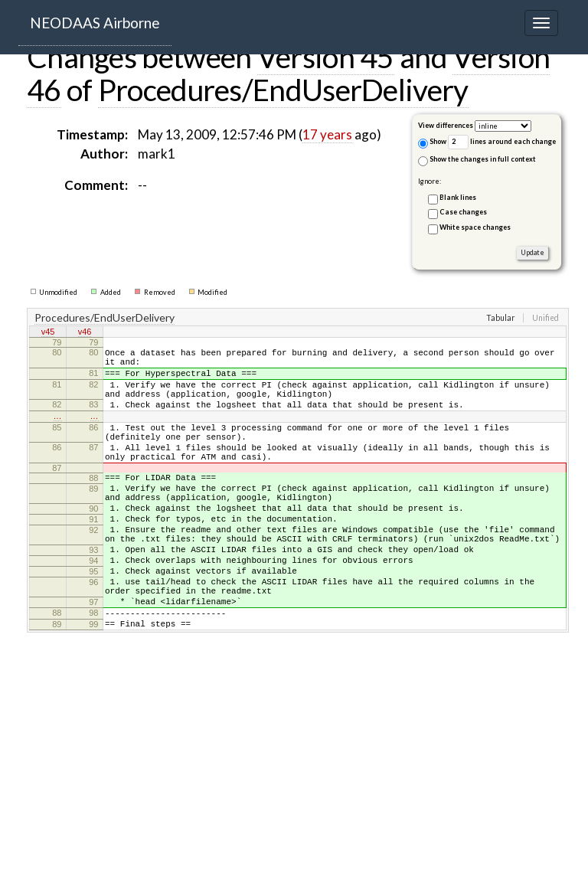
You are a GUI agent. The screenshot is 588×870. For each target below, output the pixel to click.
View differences (446, 125)
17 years (327, 134)
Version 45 (326, 57)
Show (432, 143)
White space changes (475, 227)
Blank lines (458, 197)
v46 (85, 333)
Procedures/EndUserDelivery (283, 90)
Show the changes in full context (477, 160)
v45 (48, 333)
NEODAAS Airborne (95, 23)
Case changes (463, 212)
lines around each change (502, 142)
